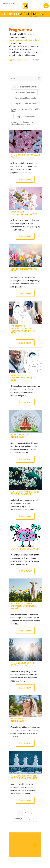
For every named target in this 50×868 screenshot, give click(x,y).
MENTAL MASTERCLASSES (25, 549)
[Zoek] (23, 79)
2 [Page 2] (25, 813)
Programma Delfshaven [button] (25, 92)
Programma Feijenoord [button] (25, 117)
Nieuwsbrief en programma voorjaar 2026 (23, 377)
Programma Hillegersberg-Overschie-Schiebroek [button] (22, 123)
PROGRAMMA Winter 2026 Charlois (23, 664)
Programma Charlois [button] (29, 87)
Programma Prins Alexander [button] (25, 104)
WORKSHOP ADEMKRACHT (19, 720)
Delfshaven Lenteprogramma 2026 (24, 213)
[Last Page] (33, 819)
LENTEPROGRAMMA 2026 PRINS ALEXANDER (25, 493)
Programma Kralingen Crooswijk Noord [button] (25, 110)
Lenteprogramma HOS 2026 (24, 270)
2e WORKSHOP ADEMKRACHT (19, 436)
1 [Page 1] (20, 813)
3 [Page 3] (31, 813)
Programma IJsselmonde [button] (25, 98)
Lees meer (25, 179)
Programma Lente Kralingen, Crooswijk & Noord (24, 606)
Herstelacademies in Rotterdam (24, 40)
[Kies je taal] (8, 4)
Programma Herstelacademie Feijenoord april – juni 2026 (23, 329)
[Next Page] (22, 819)
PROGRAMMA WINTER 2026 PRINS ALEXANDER (24, 777)
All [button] (15, 87)
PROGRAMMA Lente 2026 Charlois (25, 156)
